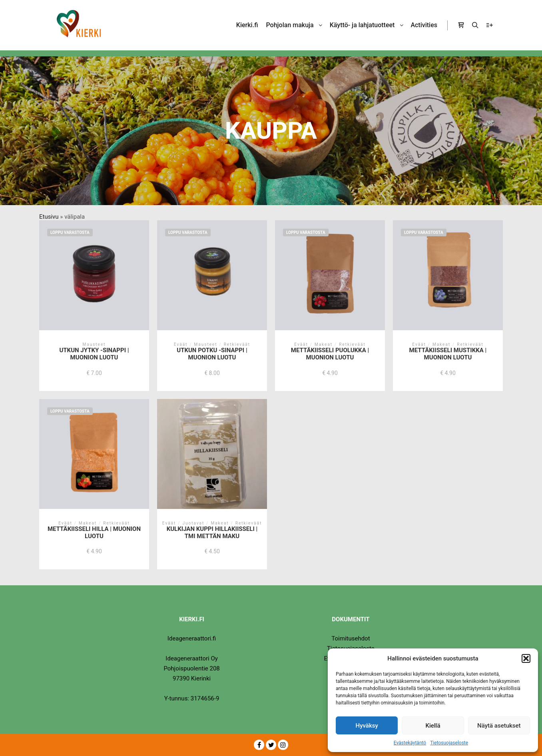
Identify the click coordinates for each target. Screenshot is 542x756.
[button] (526, 658)
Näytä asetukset (499, 726)
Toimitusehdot (351, 638)
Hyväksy (367, 726)
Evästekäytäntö (410, 743)
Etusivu (49, 217)
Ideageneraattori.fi (192, 638)
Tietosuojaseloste (449, 743)
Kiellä (433, 726)
